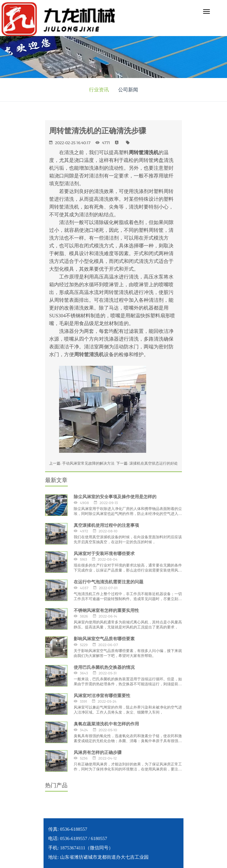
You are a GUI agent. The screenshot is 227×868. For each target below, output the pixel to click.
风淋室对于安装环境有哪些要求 (104, 553)
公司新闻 (128, 90)
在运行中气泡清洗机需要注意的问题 (109, 582)
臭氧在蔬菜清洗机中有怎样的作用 (106, 724)
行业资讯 (99, 90)
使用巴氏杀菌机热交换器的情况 (104, 667)
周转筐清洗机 (89, 354)
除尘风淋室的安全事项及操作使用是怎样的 (115, 497)
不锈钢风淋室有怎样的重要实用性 (106, 610)
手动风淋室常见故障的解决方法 (88, 463)
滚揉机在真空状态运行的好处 (154, 463)
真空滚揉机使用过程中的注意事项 (106, 525)
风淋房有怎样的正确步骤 (98, 752)
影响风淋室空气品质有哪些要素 (104, 639)
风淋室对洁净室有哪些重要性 (102, 696)
